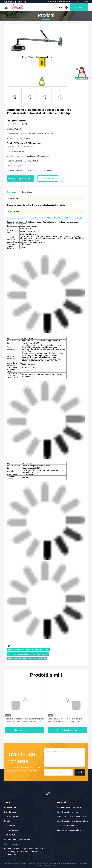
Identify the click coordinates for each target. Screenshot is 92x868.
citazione (79, 7)
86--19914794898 (81, 2)
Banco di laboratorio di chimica (68, 812)
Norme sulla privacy (11, 830)
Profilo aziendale (10, 807)
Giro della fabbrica (11, 812)
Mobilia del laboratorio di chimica (69, 807)
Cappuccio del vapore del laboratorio (70, 830)
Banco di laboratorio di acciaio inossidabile (72, 821)
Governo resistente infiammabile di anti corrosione (27, 658)
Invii (80, 772)
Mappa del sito (9, 826)
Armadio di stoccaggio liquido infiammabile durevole (28, 654)
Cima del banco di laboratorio (67, 826)
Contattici (7, 821)
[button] (16, 705)
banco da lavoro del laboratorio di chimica (72, 817)
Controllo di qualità (11, 817)
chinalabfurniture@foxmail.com (59, 2)
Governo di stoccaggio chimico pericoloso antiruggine (28, 649)
